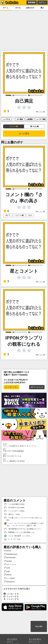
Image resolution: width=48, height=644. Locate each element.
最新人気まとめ (34, 642)
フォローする (11, 596)
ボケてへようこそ (37, 387)
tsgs (7, 571)
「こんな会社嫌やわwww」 (15, 504)
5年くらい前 (40, 112)
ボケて (8, 215)
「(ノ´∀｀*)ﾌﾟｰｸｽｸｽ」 (13, 539)
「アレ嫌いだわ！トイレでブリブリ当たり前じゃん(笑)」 (23, 519)
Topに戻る (39, 626)
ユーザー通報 (41, 119)
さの (30, 215)
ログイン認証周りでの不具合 (24, 460)
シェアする (6, 119)
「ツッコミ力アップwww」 (15, 511)
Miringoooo (9, 582)
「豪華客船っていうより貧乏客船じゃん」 (20, 532)
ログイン (42, 2)
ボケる (18, 8)
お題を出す (30, 8)
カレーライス (10, 565)
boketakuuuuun (11, 554)
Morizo (8, 575)
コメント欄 (19, 215)
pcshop (8, 561)
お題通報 (30, 119)
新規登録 (32, 2)
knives (8, 551)
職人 (42, 8)
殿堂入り (10, 642)
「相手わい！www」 (13, 514)
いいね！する (11, 594)
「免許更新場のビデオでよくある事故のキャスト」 (23, 529)
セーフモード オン (11, 387)
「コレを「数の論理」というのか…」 (18, 536)
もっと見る (24, 133)
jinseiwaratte (10, 558)
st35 (7, 568)
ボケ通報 (20, 119)
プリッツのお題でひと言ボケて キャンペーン (24, 445)
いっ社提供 (9, 578)
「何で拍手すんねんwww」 (15, 508)
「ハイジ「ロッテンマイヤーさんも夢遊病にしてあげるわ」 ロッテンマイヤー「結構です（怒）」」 (24, 524)
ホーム (6, 8)
